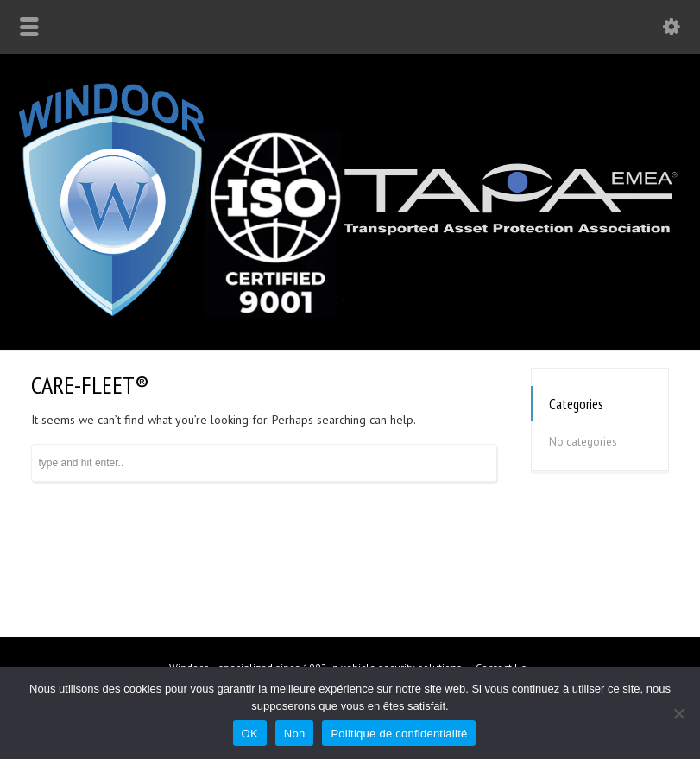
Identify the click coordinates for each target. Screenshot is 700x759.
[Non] (678, 713)
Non (295, 734)
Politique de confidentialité (399, 734)
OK (250, 734)
